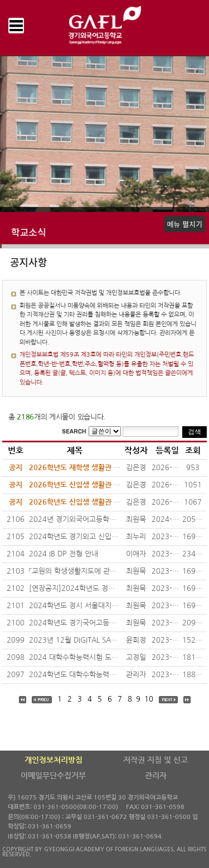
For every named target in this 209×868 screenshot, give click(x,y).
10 (149, 699)
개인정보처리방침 (54, 760)
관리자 (156, 776)
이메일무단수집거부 (53, 776)
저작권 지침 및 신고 (155, 760)
